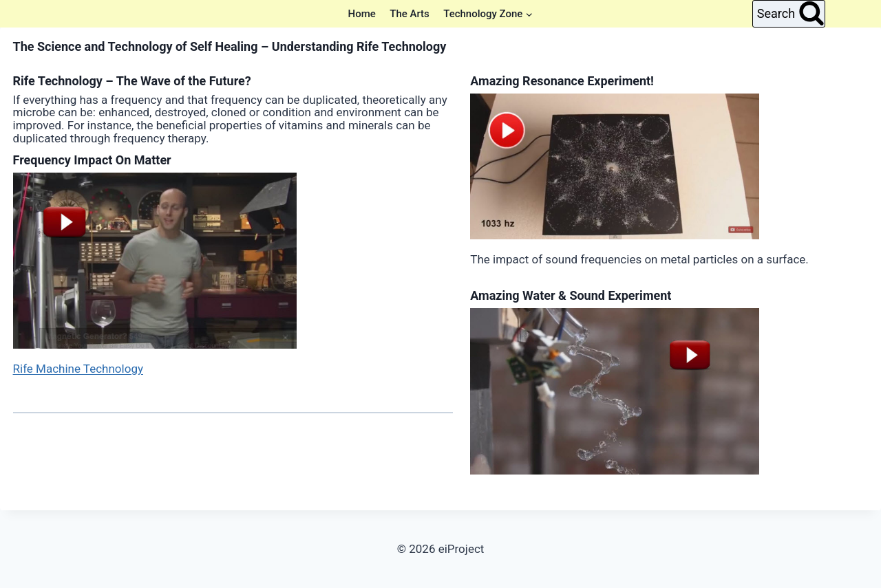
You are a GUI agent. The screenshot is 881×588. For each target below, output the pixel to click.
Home (362, 14)
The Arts (410, 14)
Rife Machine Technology (78, 369)
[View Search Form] (789, 14)
